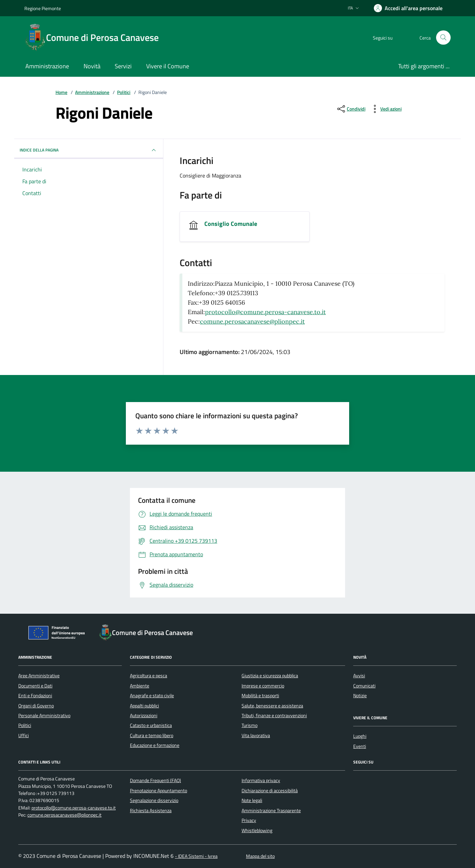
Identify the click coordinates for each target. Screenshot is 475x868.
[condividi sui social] (351, 109)
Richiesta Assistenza (151, 811)
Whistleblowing (257, 830)
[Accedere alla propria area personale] (408, 8)
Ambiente (140, 686)
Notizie (360, 696)
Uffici (24, 735)
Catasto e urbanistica (151, 725)
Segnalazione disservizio (154, 800)
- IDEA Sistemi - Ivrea (196, 856)
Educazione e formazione (155, 745)
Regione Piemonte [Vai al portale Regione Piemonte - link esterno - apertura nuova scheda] (43, 8)
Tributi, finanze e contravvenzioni (274, 715)
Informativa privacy (261, 780)
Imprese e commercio (263, 686)
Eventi (360, 746)
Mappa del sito (260, 856)
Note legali (252, 800)
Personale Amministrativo (44, 715)
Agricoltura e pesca (149, 676)
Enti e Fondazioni (35, 696)
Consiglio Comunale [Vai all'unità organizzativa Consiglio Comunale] (231, 224)
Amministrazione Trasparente (271, 811)
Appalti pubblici (144, 706)
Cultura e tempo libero (152, 735)
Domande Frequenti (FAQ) (155, 780)
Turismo (250, 725)
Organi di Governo (36, 706)
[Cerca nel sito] (443, 38)
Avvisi (359, 676)
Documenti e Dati (35, 686)
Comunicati (364, 686)
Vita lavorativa (256, 735)
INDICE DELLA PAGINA (89, 150)
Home (61, 92)
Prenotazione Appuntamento (159, 791)
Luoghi (360, 736)
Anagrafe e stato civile (152, 696)
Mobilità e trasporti (260, 696)
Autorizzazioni (144, 715)
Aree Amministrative (39, 676)
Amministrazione (92, 92)
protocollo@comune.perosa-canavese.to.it (265, 312)
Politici (124, 92)
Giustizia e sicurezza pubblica (270, 676)
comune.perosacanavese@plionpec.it (252, 321)
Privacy (249, 820)
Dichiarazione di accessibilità (270, 791)
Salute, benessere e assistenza (272, 706)
